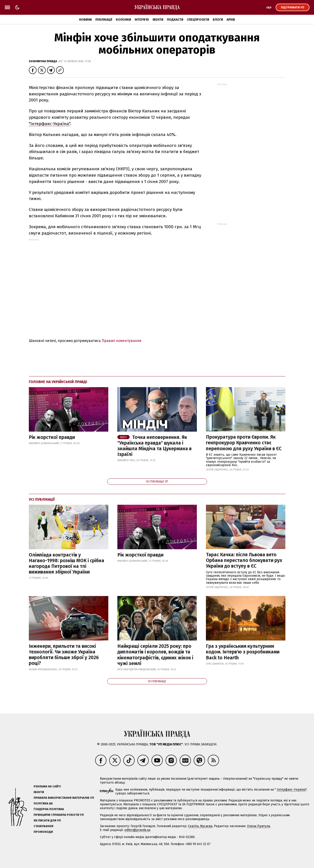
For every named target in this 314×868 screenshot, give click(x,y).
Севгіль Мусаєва (200, 826)
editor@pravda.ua (137, 830)
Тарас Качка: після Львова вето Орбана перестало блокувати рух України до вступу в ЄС (244, 560)
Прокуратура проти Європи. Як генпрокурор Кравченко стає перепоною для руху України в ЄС (244, 443)
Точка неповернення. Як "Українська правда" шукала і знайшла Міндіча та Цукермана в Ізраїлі (155, 446)
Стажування (43, 826)
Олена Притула (258, 826)
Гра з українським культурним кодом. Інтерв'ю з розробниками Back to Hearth (243, 652)
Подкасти (175, 20)
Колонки (123, 20)
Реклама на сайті (47, 786)
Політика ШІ (43, 803)
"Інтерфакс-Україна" (49, 124)
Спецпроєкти (198, 20)
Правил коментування (122, 341)
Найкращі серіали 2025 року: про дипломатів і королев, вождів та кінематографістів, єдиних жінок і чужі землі (155, 655)
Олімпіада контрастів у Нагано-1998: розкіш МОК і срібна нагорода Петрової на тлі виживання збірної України (67, 564)
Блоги (218, 20)
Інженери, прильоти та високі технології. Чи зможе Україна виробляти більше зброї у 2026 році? (64, 655)
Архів (231, 20)
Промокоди (43, 832)
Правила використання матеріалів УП (64, 798)
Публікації (104, 20)
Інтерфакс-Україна (291, 790)
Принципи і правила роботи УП (59, 815)
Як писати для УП (47, 820)
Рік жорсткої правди (52, 437)
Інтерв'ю (142, 20)
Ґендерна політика (49, 809)
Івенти (158, 20)
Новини (85, 20)
